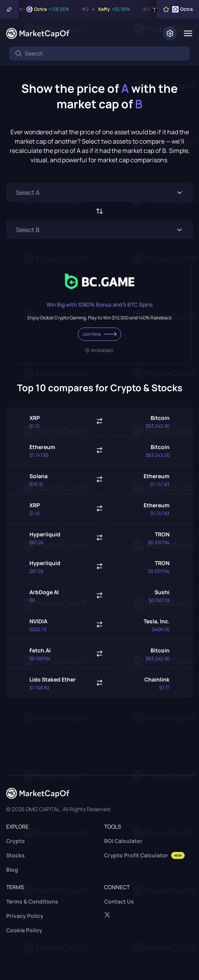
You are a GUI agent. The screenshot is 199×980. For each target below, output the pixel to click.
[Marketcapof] (38, 33)
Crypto (15, 841)
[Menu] (188, 33)
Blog (12, 870)
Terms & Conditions (32, 901)
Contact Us (119, 901)
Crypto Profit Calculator (144, 855)
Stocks (15, 855)
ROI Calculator (123, 841)
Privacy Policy (25, 916)
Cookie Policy (24, 930)
